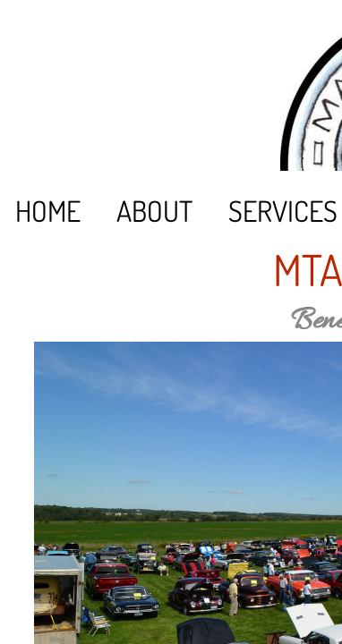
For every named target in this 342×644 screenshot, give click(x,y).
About (154, 211)
